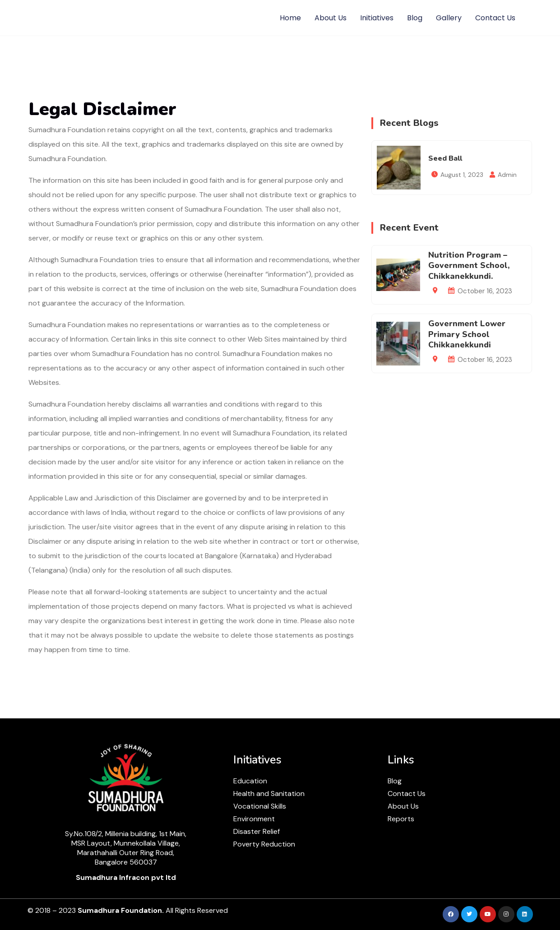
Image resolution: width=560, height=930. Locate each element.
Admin (507, 175)
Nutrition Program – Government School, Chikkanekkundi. (469, 266)
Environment (254, 819)
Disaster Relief (257, 831)
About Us (331, 18)
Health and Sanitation (269, 794)
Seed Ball (445, 158)
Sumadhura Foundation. (121, 910)
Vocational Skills (260, 806)
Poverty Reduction (264, 844)
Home (290, 18)
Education (250, 781)
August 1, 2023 (462, 175)
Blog (415, 18)
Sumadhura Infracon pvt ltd (126, 877)
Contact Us (495, 18)
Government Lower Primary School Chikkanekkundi (467, 334)
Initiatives (377, 18)
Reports (401, 819)
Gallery (449, 18)
